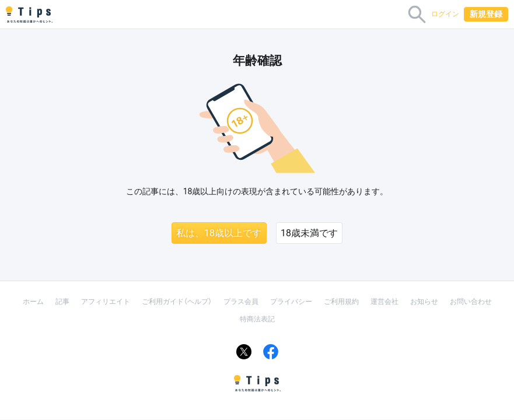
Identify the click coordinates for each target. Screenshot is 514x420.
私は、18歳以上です (219, 233)
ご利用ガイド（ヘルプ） (177, 302)
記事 (62, 302)
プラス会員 (241, 302)
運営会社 (384, 302)
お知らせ (424, 302)
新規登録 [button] (486, 14)
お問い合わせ (471, 302)
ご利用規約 (341, 302)
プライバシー (291, 302)
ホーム (33, 302)
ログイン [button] (445, 14)
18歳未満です (309, 233)
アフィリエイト (106, 302)
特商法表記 (257, 319)
